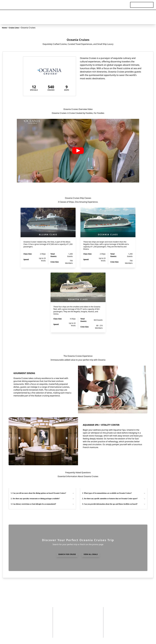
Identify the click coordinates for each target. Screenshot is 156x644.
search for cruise (67, 554)
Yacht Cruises (87, 629)
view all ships (78, 340)
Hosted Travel (69, 633)
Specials (82, 5)
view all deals (91, 554)
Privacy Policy (34, 612)
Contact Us (32, 622)
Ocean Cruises (87, 619)
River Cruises (86, 622)
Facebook (32, 629)
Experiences (111, 5)
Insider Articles (69, 622)
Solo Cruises (86, 633)
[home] (10, 5)
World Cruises (87, 626)
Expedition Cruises (89, 616)
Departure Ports (88, 612)
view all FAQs (78, 516)
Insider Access (34, 626)
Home (4, 28)
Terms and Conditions (37, 616)
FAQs (73, 619)
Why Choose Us (35, 619)
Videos (124, 5)
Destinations (67, 5)
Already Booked (69, 629)
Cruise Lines (95, 5)
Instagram (32, 633)
